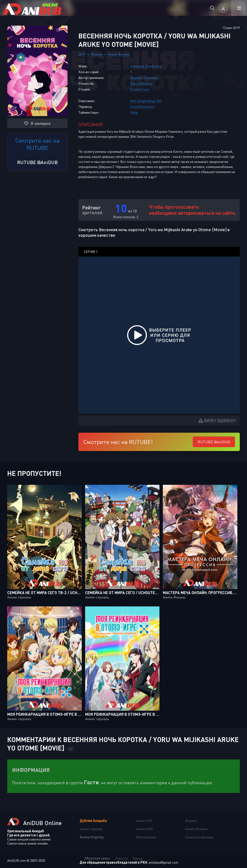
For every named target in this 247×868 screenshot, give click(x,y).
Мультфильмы (146, 837)
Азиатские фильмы (199, 837)
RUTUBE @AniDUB (37, 162)
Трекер (138, 858)
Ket (133, 101)
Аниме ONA (144, 829)
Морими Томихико (144, 78)
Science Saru (140, 89)
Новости (121, 858)
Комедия (137, 66)
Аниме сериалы (91, 829)
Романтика (153, 66)
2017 (82, 54)
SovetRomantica (142, 107)
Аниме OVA (144, 821)
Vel (159, 101)
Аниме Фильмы (119, 54)
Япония (96, 54)
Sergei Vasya (146, 101)
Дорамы (191, 821)
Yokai (134, 112)
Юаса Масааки (141, 83)
